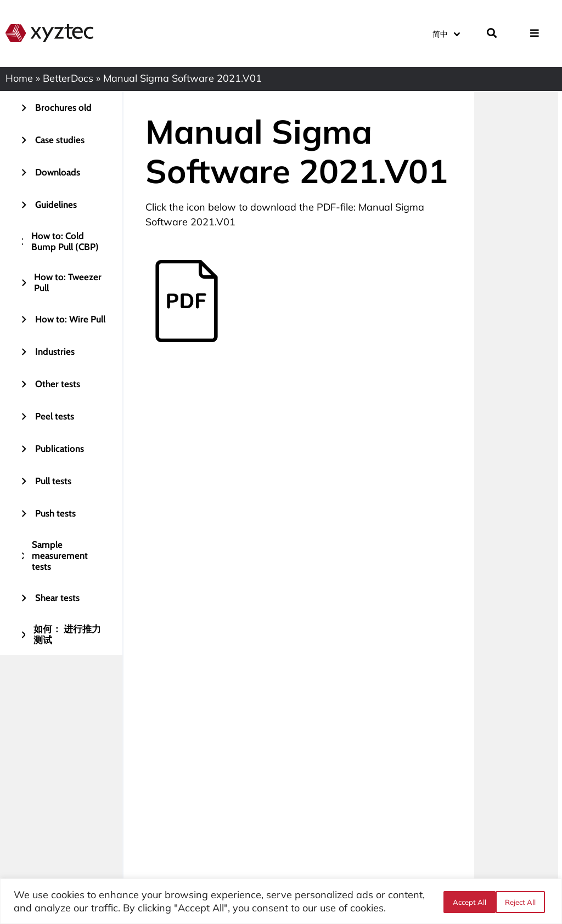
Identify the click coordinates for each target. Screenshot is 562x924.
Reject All (467, 902)
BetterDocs (68, 78)
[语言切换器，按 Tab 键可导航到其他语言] (446, 33)
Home (19, 78)
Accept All (522, 902)
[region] (281, 901)
